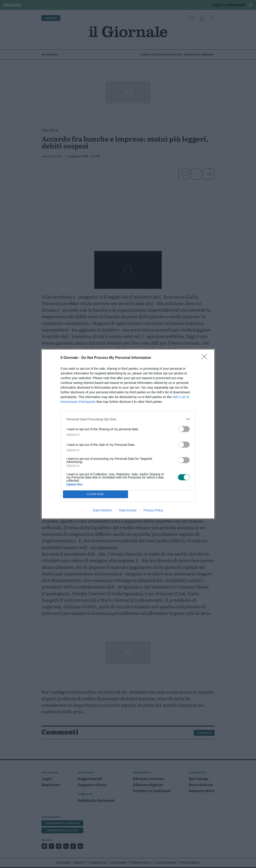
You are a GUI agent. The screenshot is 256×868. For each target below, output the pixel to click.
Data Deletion (102, 510)
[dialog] (128, 434)
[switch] (184, 429)
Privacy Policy (153, 510)
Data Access (128, 510)
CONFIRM (95, 494)
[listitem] (128, 419)
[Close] (206, 358)
